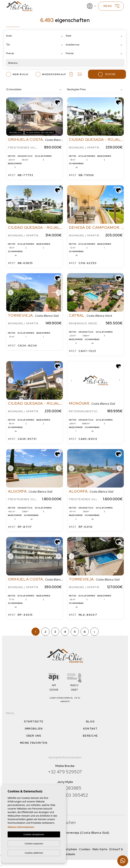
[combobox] (35, 36)
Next (59, 117)
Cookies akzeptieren (34, 835)
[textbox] (20, 36)
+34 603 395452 (71, 795)
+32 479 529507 (65, 772)
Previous (10, 117)
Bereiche (90, 736)
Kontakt (91, 729)
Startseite (34, 722)
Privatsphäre (69, 849)
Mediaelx (69, 854)
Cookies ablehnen (34, 853)
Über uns (34, 736)
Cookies (85, 849)
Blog (90, 722)
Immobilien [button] (34, 729)
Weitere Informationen (21, 827)
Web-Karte (100, 849)
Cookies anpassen (34, 843)
